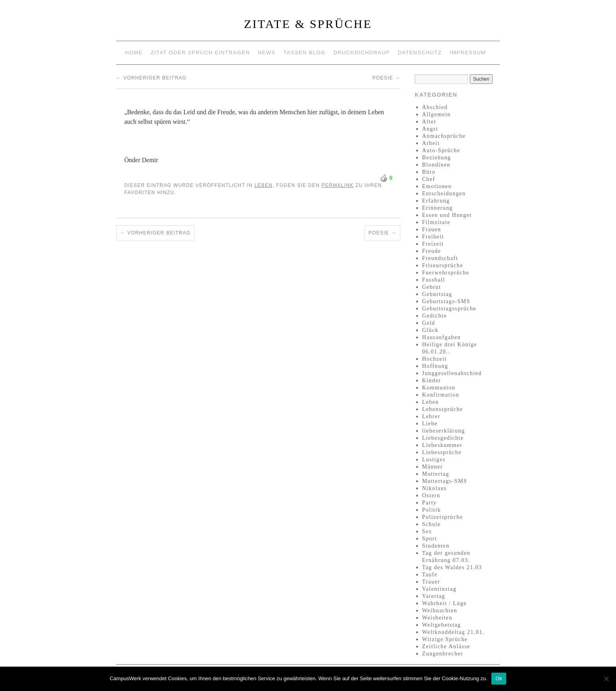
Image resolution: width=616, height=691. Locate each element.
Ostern (431, 495)
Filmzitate (436, 222)
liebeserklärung (444, 431)
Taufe (430, 575)
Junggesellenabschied (452, 373)
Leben (263, 185)
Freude (432, 251)
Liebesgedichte (443, 438)
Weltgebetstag (442, 625)
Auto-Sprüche (441, 150)
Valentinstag (439, 589)
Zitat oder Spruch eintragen (200, 53)
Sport (430, 539)
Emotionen (437, 186)
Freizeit (433, 244)
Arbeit (431, 143)
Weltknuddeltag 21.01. (453, 632)
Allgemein (437, 114)
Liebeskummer (442, 445)
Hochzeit (435, 359)
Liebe (430, 424)
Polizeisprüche (443, 517)
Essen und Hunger (447, 215)
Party (430, 503)
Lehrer (431, 416)
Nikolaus (435, 488)
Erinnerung (438, 208)
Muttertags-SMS (445, 481)
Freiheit (433, 237)
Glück (430, 330)
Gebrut (432, 287)
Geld (429, 323)
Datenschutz (420, 53)
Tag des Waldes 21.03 (452, 567)
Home (134, 53)
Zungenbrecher (443, 654)
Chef (429, 179)
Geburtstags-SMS (446, 301)
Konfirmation (441, 395)
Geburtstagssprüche (449, 309)
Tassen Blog (305, 53)
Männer (433, 467)
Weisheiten (437, 618)
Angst (430, 129)
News (266, 53)
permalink (338, 185)
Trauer (431, 582)
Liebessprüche (442, 452)
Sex (427, 531)
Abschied (435, 107)
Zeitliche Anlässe (446, 646)
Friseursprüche (443, 265)
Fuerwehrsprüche (446, 273)
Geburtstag (437, 294)
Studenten (436, 546)
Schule (432, 524)
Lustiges (434, 460)
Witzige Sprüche (445, 639)
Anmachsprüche (444, 136)
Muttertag (436, 474)
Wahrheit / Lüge (445, 603)
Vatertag (434, 596)
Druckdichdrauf (362, 53)
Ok (499, 678)
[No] (606, 679)
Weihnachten (440, 611)
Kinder (432, 380)
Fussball (434, 280)
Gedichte (435, 316)
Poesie (386, 78)
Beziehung (437, 158)
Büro (429, 172)
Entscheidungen (444, 194)
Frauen (432, 229)
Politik (432, 510)
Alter (429, 122)
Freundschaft (440, 258)
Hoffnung (435, 366)
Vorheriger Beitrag (151, 78)
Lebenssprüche (443, 409)
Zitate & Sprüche (308, 24)
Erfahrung (436, 201)
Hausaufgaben (442, 337)
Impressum (468, 53)
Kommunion (439, 388)
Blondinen (436, 165)
